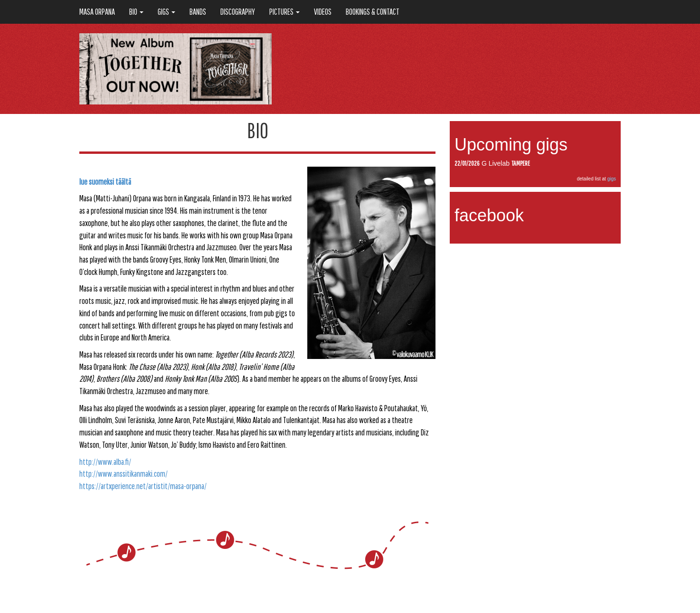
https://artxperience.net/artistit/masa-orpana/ (143, 486)
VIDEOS (323, 12)
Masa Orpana (97, 12)
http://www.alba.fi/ (105, 462)
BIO (136, 12)
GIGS (166, 12)
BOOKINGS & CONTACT (373, 12)
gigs (612, 179)
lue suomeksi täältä (105, 182)
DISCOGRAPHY (238, 12)
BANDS (198, 12)
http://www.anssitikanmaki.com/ (123, 474)
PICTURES (284, 12)
